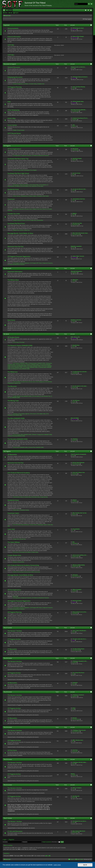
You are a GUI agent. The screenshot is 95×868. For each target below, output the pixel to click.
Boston (15, 562)
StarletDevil (75, 120)
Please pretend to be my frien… (80, 612)
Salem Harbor (35, 552)
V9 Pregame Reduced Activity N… (80, 77)
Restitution (75, 683)
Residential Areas (13, 189)
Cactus (74, 764)
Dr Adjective (75, 501)
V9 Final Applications (14, 149)
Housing (15, 414)
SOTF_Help (75, 38)
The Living (16, 342)
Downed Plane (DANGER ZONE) (36, 447)
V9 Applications (17, 156)
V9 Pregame (7, 146)
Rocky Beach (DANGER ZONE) (20, 447)
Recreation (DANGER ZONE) (34, 366)
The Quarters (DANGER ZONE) (20, 363)
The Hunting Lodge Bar (24, 414)
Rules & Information (14, 37)
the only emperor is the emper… (80, 386)
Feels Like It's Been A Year (79, 472)
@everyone (75, 575)
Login (11, 13)
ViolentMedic (75, 373)
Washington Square (42, 525)
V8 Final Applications (14, 590)
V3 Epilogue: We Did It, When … (80, 762)
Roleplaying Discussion (15, 77)
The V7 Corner (8, 628)
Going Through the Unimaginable (78, 454)
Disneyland (27, 170)
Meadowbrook (24, 196)
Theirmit (74, 78)
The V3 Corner (8, 759)
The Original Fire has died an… (80, 821)
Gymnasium (16, 185)
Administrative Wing (18, 497)
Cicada (74, 88)
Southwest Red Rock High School (18, 173)
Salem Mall (11, 529)
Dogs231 (74, 402)
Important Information (15, 272)
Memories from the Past (16, 247)
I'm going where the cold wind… (80, 372)
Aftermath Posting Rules (76, 271)
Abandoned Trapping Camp (14, 383)
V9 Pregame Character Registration (19, 256)
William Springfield (77, 590)
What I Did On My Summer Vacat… (80, 233)
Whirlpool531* (75, 751)
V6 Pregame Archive (14, 673)
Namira (74, 347)
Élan (74, 542)
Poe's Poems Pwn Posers (78, 673)
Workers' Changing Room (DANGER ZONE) (42, 435)
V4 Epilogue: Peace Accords (79, 730)
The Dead (22, 342)
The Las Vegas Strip (31, 220)
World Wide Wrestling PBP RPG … (79, 110)
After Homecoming (35, 572)
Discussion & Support (10, 64)
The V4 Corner (8, 727)
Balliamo (75, 213)
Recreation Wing (35, 497)
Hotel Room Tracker (77, 158)
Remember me (56, 842)
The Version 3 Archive (15, 763)
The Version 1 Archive (15, 821)
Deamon (74, 602)
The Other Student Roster (78, 649)
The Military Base (13, 280)
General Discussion (14, 67)
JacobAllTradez (75, 111)
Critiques (26, 84)
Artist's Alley (12, 118)
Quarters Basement (21, 365)
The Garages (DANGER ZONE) (30, 367)
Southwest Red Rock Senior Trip (18, 159)
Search (6, 13)
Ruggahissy (75, 273)
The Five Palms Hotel (18, 170)
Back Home (11, 320)
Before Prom (16, 230)
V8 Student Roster (13, 337)
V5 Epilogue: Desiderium (78, 695)
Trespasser (75, 439)
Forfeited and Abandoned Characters (40, 156)
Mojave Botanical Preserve (19, 220)
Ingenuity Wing (44, 497)
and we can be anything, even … (80, 555)
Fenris (73, 190)
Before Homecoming (18, 572)
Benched (75, 718)
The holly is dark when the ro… (80, 639)
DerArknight (75, 474)
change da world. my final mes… (78, 67)
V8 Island (6, 334)
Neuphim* (74, 775)
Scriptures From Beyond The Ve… (80, 118)
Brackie (74, 684)
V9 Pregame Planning (15, 87)
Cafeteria (17, 186)
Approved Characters (26, 156)
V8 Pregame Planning (15, 612)
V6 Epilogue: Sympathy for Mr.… (80, 661)
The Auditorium (43, 185)
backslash (74, 387)
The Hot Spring (36, 396)
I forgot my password (47, 842)
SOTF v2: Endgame (77, 788)
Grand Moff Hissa (76, 234)
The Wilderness (13, 372)
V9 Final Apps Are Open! (78, 28)
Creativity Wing (27, 497)
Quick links (4, 11)
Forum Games (12, 125)
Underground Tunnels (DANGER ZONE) (20, 369)
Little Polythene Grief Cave (79, 199)
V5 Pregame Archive (14, 708)
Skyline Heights (32, 196)
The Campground (40, 382)
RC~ (73, 530)
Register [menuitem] (91, 11)
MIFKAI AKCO (75, 832)
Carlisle (74, 281)
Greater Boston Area (14, 555)
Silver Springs (16, 196)
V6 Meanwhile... (13, 683)
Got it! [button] (85, 865)
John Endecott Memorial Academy (19, 473)
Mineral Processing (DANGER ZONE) (16, 436)
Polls (9, 102)
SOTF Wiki (11, 45)
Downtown (11, 199)
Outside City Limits (14, 214)
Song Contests (21, 130)
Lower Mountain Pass (45, 396)
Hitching (73, 774)
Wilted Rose (75, 280)
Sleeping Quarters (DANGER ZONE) (37, 363)
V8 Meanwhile (12, 454)
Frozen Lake (32, 382)
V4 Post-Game (12, 750)
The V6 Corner (8, 658)
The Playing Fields (34, 185)
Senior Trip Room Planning (79, 87)
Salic (73, 68)
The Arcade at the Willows (25, 552)
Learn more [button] (57, 865)
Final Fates (75, 750)
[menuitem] (86, 10)
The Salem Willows (14, 542)
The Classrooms (33, 186)
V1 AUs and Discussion (15, 831)
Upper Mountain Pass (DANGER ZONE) (22, 396)
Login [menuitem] (89, 11)
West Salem (16, 510)
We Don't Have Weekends (78, 463)
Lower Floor (23, 539)
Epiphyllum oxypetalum (76, 246)
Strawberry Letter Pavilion (43, 196)
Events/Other (40, 220)
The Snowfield (16, 382)
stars (74, 125)
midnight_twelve (76, 556)
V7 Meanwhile (12, 649)
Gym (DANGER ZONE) (17, 367)
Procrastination (76, 529)
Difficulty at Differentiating (79, 565)
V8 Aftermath (7, 268)
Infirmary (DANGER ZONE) (32, 365)
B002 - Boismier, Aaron (78, 740)
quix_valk (48, 856)
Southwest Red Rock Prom (16, 224)
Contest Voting (33, 84)
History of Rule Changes (78, 36)
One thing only (76, 796)
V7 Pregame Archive (14, 639)
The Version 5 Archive (15, 695)
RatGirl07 (74, 160)
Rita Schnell (75, 149)
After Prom (27, 230)
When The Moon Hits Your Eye (80, 513)
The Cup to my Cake (77, 223)
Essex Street (33, 525)
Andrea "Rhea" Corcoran (78, 256)
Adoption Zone (41, 84)
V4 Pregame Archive (14, 740)
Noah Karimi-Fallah (77, 601)
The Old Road (48, 382)
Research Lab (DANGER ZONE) (19, 366)
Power (74, 708)
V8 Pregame (7, 451)
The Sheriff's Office (17, 415)
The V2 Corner (8, 785)
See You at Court (76, 173)
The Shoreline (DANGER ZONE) (18, 439)
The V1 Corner (8, 818)
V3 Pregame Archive (14, 774)
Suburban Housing (24, 510)
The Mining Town (13, 401)
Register (17, 13)
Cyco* (73, 789)
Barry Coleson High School (79, 831)
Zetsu (73, 640)
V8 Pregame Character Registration (19, 601)
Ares (73, 741)
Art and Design (24, 186)
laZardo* (74, 797)
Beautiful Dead (76, 345)
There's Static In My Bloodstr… (80, 631)
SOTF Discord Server (14, 133)
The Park (15, 552)
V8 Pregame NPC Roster (36, 608)
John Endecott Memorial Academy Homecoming (23, 565)
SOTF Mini (11, 55)
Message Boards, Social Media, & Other (20, 233)
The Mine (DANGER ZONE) (16, 418)
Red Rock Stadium (24, 185)
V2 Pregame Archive (14, 796)
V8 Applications (17, 598)
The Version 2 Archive (15, 788)
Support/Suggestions (18, 84)
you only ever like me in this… (79, 189)
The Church (33, 414)
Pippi (73, 674)
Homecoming (27, 572)
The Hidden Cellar (41, 414)
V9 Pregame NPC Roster (36, 263)
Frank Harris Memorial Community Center (22, 209)
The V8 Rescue (76, 400)
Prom (22, 230)
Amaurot (75, 500)
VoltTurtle (74, 29)
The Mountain (12, 386)
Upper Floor (16, 539)
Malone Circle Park (37, 209)
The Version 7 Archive (15, 631)
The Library (40, 186)
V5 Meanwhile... (13, 718)
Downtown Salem (13, 513)
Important (7, 25)
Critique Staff (15, 596)
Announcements (13, 28)
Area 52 (45, 209)
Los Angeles (33, 170)
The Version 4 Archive (15, 730)
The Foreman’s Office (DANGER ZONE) (22, 435)
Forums (10, 10)
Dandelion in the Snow (76, 320)
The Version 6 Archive (15, 661)
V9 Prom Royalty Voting (78, 101)
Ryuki (73, 174)
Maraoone (74, 126)
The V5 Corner (8, 692)
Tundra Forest (24, 382)
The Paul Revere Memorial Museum (21, 525)
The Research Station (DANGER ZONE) (20, 345)
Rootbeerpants (75, 225)
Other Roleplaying (13, 110)
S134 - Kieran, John (75, 337)
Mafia (15, 130)
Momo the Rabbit (75, 418)
